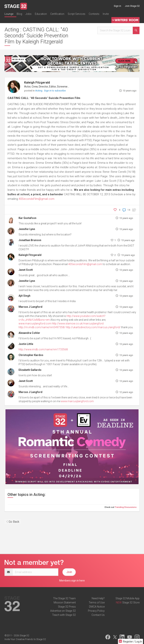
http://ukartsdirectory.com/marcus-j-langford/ (93, 327)
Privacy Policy (96, 611)
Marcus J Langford (30, 307)
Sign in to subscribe (55, 91)
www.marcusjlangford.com (35, 324)
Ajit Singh (24, 296)
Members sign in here (72, 581)
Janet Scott (26, 270)
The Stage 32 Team (64, 598)
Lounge (9, 14)
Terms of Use (97, 603)
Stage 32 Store (131, 603)
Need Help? (98, 598)
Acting (39, 91)
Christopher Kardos (31, 355)
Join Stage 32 (132, 6)
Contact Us (98, 615)
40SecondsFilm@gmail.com (37, 199)
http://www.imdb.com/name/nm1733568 (43, 349)
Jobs (28, 14)
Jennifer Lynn (27, 229)
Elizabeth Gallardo (30, 370)
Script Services (76, 14)
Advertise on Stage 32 (63, 611)
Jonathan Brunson (30, 240)
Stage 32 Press (67, 607)
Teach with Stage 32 (64, 615)
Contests (94, 14)
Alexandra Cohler (29, 333)
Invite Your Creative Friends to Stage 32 (25, 639)
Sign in (117, 6)
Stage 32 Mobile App (127, 598)
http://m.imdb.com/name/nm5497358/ (42, 327)
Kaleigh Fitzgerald (37, 83)
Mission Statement (65, 603)
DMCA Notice (97, 607)
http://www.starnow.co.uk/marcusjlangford (78, 324)
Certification (57, 14)
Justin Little (26, 344)
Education (41, 14)
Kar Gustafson (27, 218)
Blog (19, 14)
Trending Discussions (126, 507)
